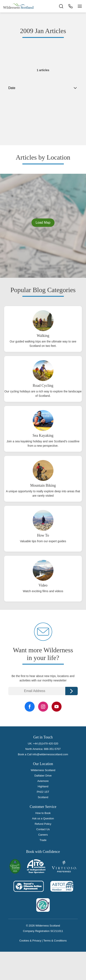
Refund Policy (43, 824)
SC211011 (57, 931)
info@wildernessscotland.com (50, 754)
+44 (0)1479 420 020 (46, 744)
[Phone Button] (70, 6)
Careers (43, 835)
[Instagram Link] (43, 707)
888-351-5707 (52, 749)
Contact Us (43, 829)
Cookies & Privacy (30, 941)
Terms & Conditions (55, 941)
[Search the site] (61, 6)
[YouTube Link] (57, 707)
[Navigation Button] (80, 6)
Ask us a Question (43, 818)
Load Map (43, 223)
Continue (71, 691)
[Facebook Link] (30, 707)
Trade (43, 840)
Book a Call (25, 754)
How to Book (43, 813)
